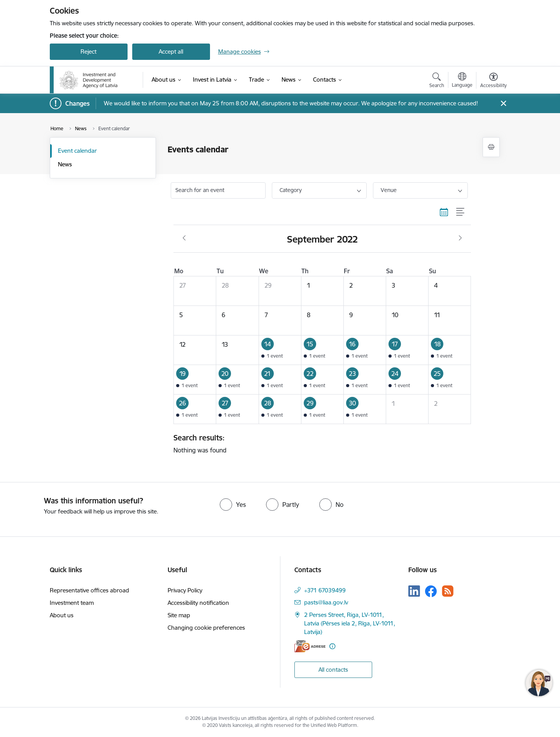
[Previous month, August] (184, 238)
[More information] (332, 646)
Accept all (171, 52)
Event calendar (77, 151)
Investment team (72, 603)
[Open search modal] (437, 81)
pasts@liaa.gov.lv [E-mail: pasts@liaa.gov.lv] (326, 602)
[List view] (461, 212)
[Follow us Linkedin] (414, 591)
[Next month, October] (460, 238)
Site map (179, 615)
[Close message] (503, 104)
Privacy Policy (185, 590)
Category (291, 190)
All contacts (333, 670)
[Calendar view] (444, 212)
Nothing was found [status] (319, 444)
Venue (389, 190)
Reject (88, 52)
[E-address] (310, 646)
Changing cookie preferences (206, 628)
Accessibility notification (198, 603)
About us (62, 615)
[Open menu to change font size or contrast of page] (493, 81)
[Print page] (491, 147)
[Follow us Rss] (448, 591)
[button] (280, 350)
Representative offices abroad (89, 590)
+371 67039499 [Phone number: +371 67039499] (325, 590)
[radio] (233, 505)
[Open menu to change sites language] (462, 81)
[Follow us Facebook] (431, 591)
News (65, 164)
